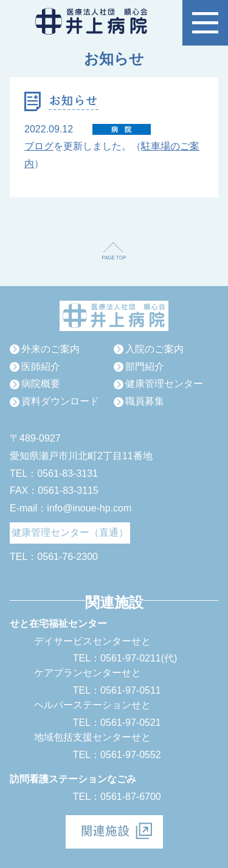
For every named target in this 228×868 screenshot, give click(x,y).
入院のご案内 (154, 349)
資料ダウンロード (60, 401)
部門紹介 (145, 367)
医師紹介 (41, 367)
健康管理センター (164, 384)
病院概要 (41, 384)
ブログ (39, 146)
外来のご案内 (50, 349)
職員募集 (145, 401)
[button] (205, 23)
